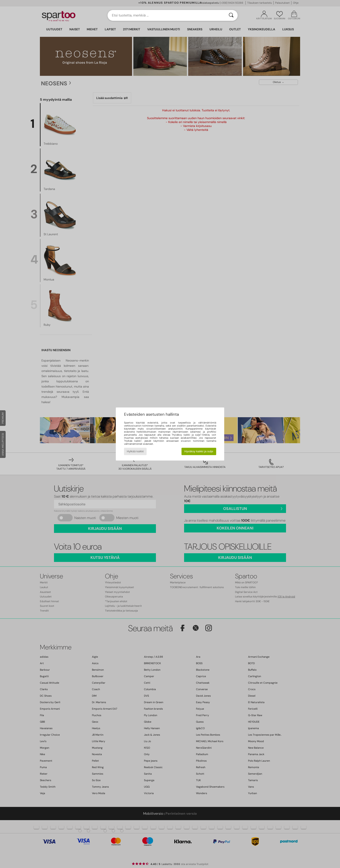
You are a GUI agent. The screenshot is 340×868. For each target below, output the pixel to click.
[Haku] (231, 15)
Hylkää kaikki (135, 451)
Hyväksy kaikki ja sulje (199, 451)
